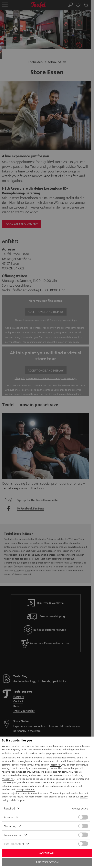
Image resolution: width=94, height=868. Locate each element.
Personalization (13, 835)
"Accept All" (8, 779)
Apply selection (47, 862)
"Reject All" (55, 765)
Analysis (9, 817)
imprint (21, 800)
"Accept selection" (26, 789)
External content (14, 844)
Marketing (10, 826)
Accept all (47, 853)
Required (9, 808)
